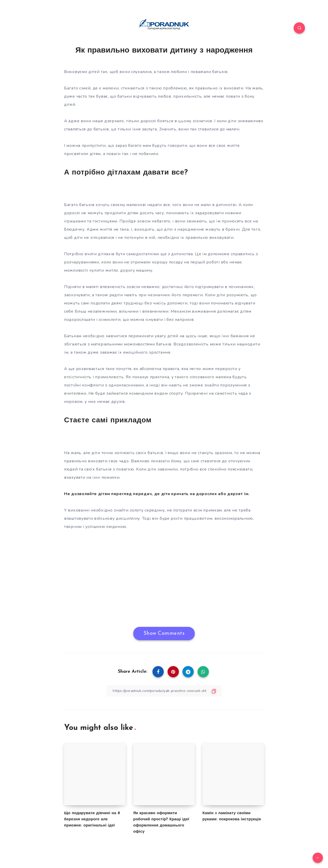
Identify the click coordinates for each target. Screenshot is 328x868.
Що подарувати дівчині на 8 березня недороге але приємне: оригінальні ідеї (92, 819)
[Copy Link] (164, 691)
